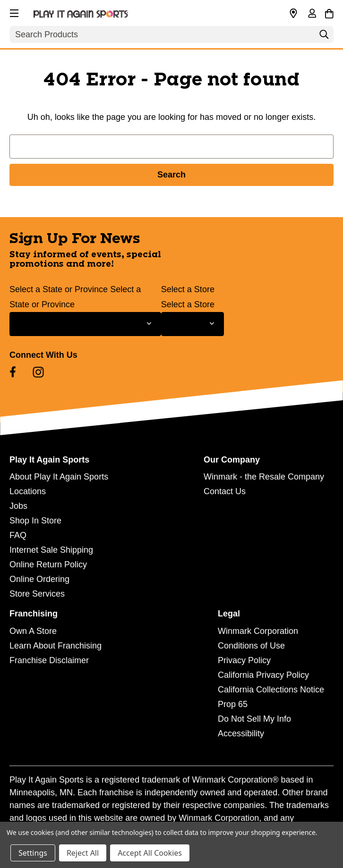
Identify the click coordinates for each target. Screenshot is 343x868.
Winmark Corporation (258, 631)
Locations (28, 491)
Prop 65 (233, 704)
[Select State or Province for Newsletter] (85, 324)
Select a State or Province (59, 289)
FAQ (18, 535)
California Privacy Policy (263, 675)
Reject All (83, 853)
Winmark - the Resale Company (264, 477)
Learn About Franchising (56, 646)
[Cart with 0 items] (329, 12)
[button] (13, 12)
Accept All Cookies (150, 853)
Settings (33, 853)
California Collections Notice (271, 690)
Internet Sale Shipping (51, 550)
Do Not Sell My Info (254, 719)
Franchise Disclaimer (49, 660)
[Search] (324, 37)
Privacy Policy (244, 660)
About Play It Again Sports (59, 477)
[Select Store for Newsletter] (193, 324)
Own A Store (33, 631)
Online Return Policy (48, 565)
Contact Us (225, 491)
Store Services (37, 594)
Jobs (18, 506)
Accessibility (241, 733)
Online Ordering (39, 579)
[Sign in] (312, 14)
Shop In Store (35, 521)
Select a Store (188, 289)
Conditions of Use (251, 646)
